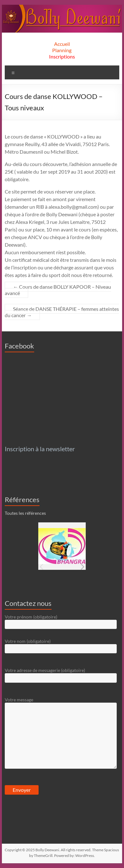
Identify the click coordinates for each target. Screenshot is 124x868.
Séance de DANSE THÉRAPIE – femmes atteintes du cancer (62, 312)
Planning (62, 50)
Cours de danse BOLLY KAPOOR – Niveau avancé (58, 290)
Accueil (62, 44)
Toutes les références (25, 513)
